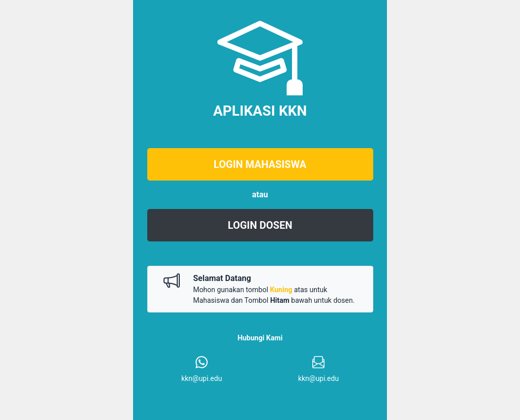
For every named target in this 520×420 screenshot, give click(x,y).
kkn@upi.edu (202, 378)
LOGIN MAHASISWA (260, 164)
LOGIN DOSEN (260, 225)
